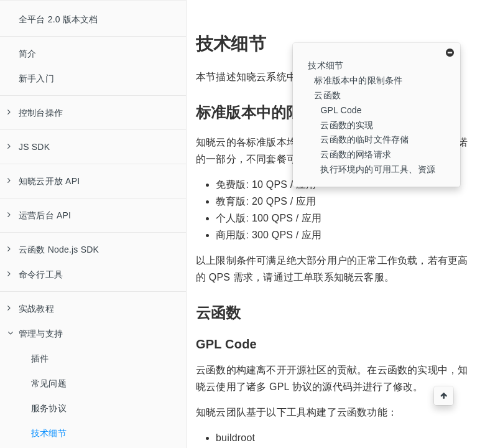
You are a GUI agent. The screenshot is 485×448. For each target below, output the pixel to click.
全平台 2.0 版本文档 (58, 19)
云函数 (327, 95)
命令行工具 (35, 274)
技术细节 (49, 433)
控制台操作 (35, 113)
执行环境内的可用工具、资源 (378, 169)
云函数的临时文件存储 (364, 139)
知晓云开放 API (44, 181)
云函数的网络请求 (356, 154)
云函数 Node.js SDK (53, 250)
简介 (27, 54)
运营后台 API (39, 215)
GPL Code (341, 110)
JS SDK (29, 147)
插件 (40, 358)
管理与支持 (35, 334)
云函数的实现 (347, 125)
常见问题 (49, 383)
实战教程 (31, 309)
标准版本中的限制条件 (358, 80)
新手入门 (36, 78)
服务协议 (49, 408)
